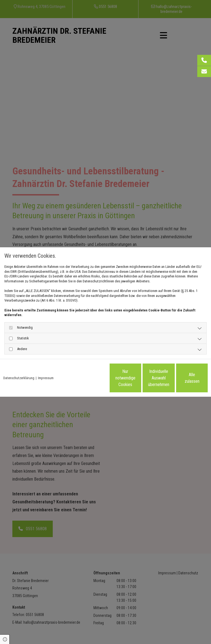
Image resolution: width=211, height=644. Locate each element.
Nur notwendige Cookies (78, 380)
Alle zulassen (182, 380)
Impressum (46, 366)
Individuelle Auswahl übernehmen (130, 380)
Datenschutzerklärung (19, 366)
